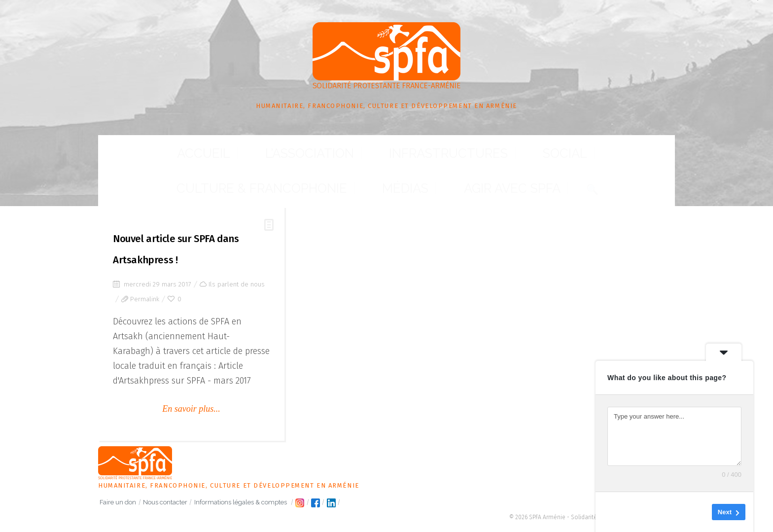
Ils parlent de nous (237, 256)
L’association (188, 160)
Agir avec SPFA (597, 160)
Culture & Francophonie (440, 160)
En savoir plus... (191, 380)
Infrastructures (277, 160)
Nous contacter (178, 499)
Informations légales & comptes (262, 499)
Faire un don (122, 499)
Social (349, 160)
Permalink (145, 270)
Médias (532, 160)
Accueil (123, 160)
